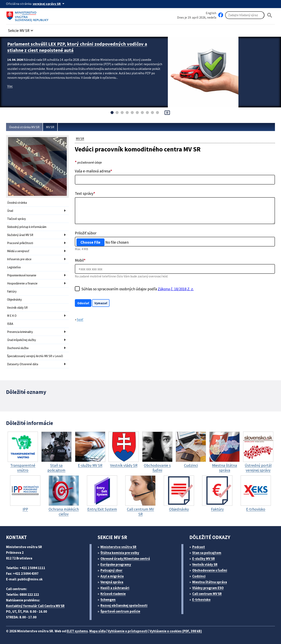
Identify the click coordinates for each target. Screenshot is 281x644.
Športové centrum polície (120, 611)
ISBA (10, 324)
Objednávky (14, 299)
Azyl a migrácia (112, 576)
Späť (80, 319)
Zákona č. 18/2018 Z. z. (176, 289)
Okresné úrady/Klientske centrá (125, 559)
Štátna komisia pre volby (120, 553)
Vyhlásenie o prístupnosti (128, 631)
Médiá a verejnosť (18, 251)
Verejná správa (112, 582)
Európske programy (116, 564)
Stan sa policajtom (207, 553)
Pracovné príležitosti (20, 243)
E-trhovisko (201, 600)
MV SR (50, 127)
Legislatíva (14, 267)
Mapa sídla (98, 631)
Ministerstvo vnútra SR (118, 547)
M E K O (12, 316)
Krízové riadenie (113, 594)
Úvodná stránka (17, 203)
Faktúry (12, 291)
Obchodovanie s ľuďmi (210, 570)
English (211, 13)
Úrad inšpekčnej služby (21, 340)
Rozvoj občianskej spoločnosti (124, 605)
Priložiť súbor (86, 233)
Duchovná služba (18, 348)
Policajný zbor (111, 570)
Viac (10, 86)
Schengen (108, 600)
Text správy (85, 193)
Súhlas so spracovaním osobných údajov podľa (138, 289)
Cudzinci (199, 576)
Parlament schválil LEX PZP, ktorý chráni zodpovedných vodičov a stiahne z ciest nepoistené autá (77, 47)
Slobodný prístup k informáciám (27, 227)
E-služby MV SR (204, 559)
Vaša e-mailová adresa (93, 171)
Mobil (80, 260)
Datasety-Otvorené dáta (23, 364)
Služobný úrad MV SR (20, 235)
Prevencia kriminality (20, 332)
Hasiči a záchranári (115, 588)
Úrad (10, 211)
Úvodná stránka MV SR (24, 127)
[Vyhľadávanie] (245, 15)
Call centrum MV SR (207, 594)
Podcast (199, 547)
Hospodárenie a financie (22, 283)
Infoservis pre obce (19, 259)
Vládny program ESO (208, 588)
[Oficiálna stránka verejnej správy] (49, 4)
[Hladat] (270, 15)
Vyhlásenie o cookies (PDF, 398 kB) (176, 631)
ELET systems (77, 631)
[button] (21, 29)
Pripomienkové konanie (22, 275)
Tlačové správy (16, 219)
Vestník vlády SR (17, 308)
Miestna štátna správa (210, 582)
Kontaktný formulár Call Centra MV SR (35, 606)
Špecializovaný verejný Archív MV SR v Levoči (35, 356)
